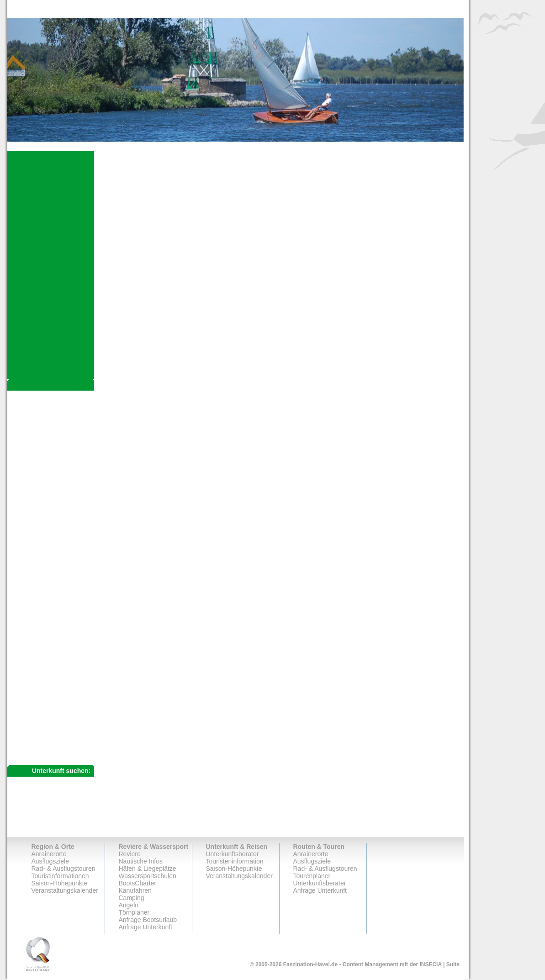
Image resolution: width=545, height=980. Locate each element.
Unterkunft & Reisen (237, 847)
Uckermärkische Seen (59, 671)
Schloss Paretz (47, 556)
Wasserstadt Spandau (57, 630)
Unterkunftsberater (47, 721)
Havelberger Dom (51, 424)
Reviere (130, 854)
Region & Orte (53, 847)
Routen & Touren (319, 847)
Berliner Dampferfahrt (56, 638)
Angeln (129, 905)
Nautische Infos (141, 861)
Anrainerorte (37, 397)
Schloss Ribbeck (49, 564)
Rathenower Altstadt (54, 449)
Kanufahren (135, 890)
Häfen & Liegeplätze (148, 869)
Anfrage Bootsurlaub (148, 920)
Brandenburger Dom (55, 457)
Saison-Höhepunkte (60, 883)
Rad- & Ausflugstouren (53, 686)
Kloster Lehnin (46, 547)
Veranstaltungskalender (65, 890)
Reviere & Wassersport (154, 847)
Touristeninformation (235, 861)
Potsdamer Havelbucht (58, 588)
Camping (132, 898)
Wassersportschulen (148, 876)
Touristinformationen (60, 876)
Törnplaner (134, 912)
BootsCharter (138, 883)
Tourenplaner (38, 704)
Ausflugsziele (40, 414)
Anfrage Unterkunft (47, 739)
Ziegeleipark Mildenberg (60, 662)
